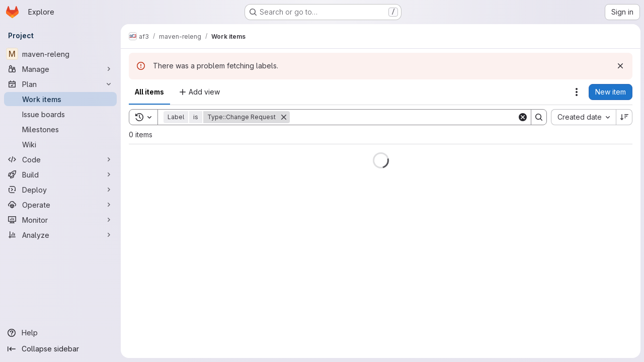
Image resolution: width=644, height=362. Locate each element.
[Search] (403, 117)
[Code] (60, 159)
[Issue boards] (60, 114)
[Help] (60, 333)
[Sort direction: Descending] (624, 117)
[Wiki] (60, 144)
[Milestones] (60, 129)
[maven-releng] (60, 54)
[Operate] (60, 205)
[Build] (60, 174)
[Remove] (284, 117)
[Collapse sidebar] (60, 349)
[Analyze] (60, 235)
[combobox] (583, 117)
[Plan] (60, 84)
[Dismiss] (620, 66)
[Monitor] (60, 220)
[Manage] (60, 69)
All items (149, 92)
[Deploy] (60, 190)
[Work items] (60, 99)
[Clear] (522, 117)
